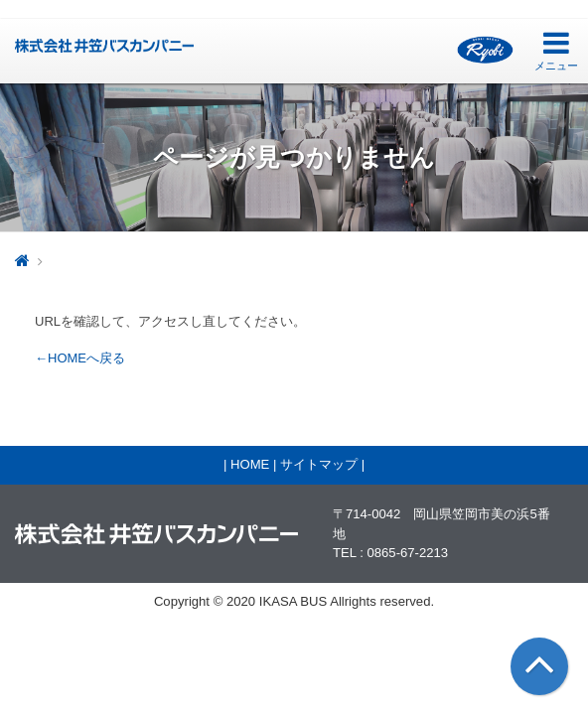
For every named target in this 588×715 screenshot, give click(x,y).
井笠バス (104, 46)
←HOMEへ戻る (80, 358)
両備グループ (485, 50)
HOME (250, 464)
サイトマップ (319, 464)
